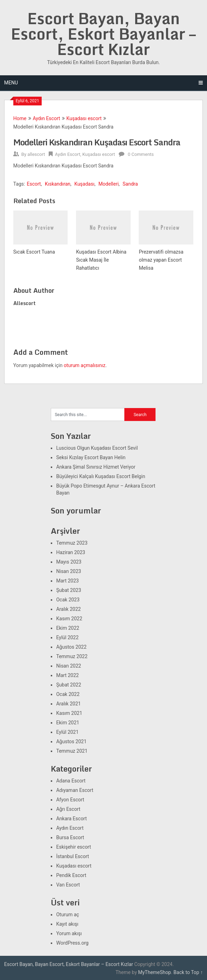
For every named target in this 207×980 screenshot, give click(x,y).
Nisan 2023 (68, 571)
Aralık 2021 (68, 704)
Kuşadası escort (84, 118)
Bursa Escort (70, 837)
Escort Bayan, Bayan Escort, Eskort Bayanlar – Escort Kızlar (103, 34)
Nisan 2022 (68, 666)
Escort (34, 184)
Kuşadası (84, 184)
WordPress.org (72, 943)
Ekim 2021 (68, 723)
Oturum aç (67, 915)
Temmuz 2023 (72, 543)
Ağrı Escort (68, 809)
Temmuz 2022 (72, 656)
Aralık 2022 (68, 609)
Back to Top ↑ (188, 972)
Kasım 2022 (69, 619)
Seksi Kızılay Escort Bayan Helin (91, 457)
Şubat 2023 (68, 590)
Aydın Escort (47, 118)
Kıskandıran (58, 184)
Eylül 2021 (67, 732)
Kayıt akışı (67, 924)
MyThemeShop (154, 972)
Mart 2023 (67, 581)
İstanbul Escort (73, 856)
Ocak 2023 (68, 600)
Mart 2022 (67, 675)
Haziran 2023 (71, 552)
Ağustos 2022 (71, 647)
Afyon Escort (70, 800)
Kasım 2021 (69, 713)
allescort (36, 154)
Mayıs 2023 (69, 562)
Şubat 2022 (68, 685)
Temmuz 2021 (72, 751)
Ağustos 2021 (71, 741)
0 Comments (141, 154)
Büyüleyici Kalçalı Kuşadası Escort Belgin (101, 476)
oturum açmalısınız (85, 365)
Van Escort (68, 885)
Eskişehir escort (73, 847)
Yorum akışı (69, 933)
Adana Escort (71, 781)
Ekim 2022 (68, 628)
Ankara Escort (71, 819)
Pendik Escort (71, 875)
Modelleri (109, 184)
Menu (11, 83)
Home (20, 118)
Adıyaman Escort (75, 790)
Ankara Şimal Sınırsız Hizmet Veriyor (96, 467)
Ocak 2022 (68, 694)
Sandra (130, 184)
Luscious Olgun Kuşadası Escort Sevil (97, 448)
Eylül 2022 (67, 637)
